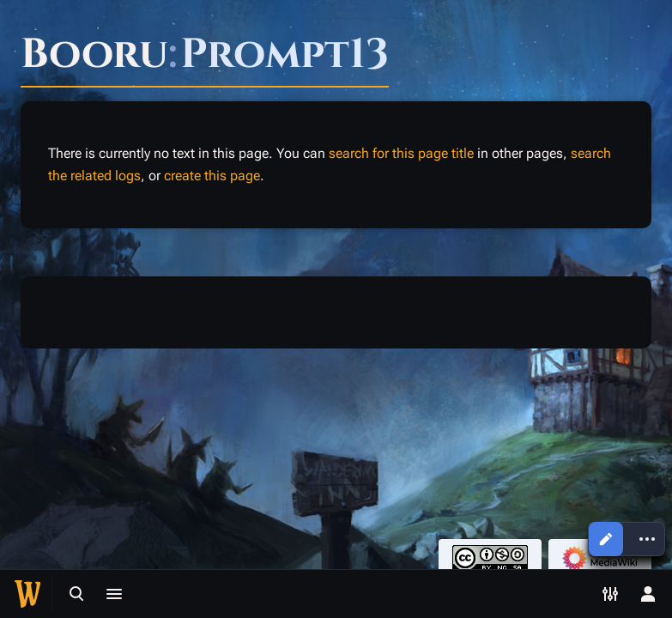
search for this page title (401, 153)
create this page (212, 176)
